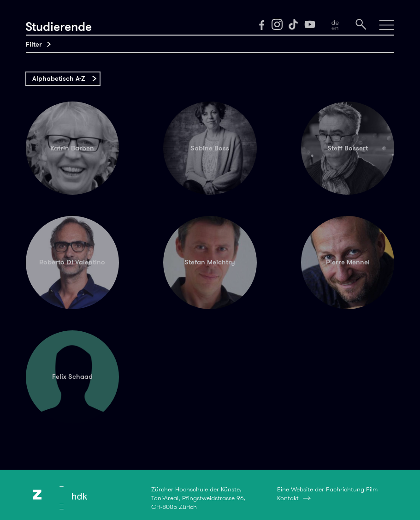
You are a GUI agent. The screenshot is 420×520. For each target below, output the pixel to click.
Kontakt (288, 498)
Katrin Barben (72, 148)
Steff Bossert (348, 148)
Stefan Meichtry (210, 262)
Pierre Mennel (348, 262)
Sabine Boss (210, 148)
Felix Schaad (72, 377)
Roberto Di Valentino (72, 262)
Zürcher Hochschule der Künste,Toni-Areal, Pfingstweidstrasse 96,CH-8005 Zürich (198, 498)
